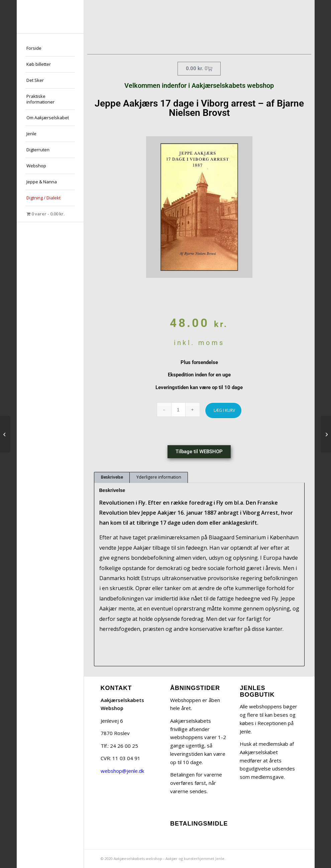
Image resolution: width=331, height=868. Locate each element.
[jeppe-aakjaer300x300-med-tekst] (50, 17)
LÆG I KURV (224, 410)
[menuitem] (50, 48)
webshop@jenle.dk (122, 771)
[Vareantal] (178, 410)
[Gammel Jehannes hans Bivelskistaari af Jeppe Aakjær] (5, 434)
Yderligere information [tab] (159, 477)
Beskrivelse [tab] (112, 477)
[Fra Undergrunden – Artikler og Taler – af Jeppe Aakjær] (326, 434)
